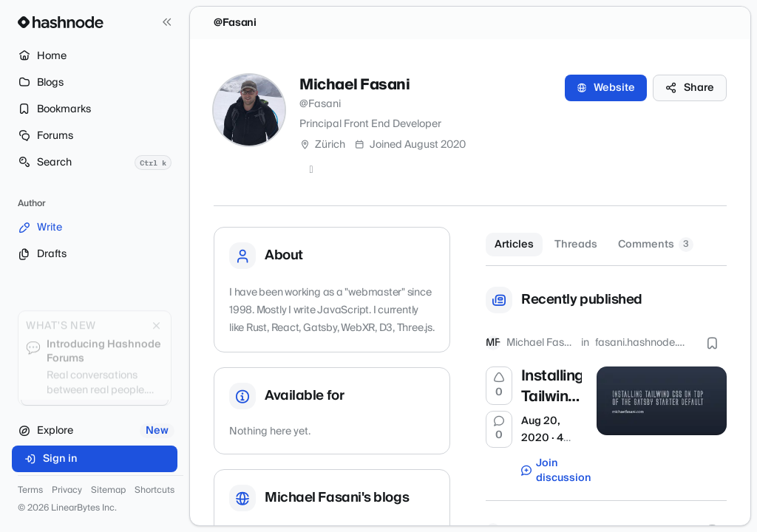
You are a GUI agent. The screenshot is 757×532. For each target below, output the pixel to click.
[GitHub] (311, 170)
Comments (656, 245)
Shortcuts (155, 491)
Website (606, 88)
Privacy (67, 491)
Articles (514, 245)
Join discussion (552, 471)
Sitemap (108, 491)
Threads (576, 245)
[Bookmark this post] (712, 343)
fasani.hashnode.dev (643, 343)
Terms (30, 491)
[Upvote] (499, 386)
